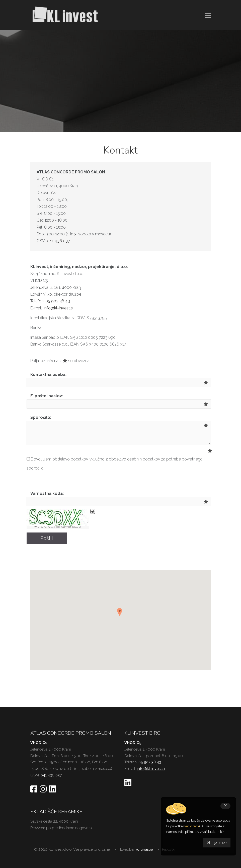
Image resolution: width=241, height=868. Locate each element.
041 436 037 (58, 241)
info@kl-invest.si (59, 308)
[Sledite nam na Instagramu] (43, 789)
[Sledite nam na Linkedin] (52, 789)
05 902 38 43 (58, 301)
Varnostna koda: (47, 493)
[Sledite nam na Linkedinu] (128, 783)
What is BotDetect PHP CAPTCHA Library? (58, 527)
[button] (121, 614)
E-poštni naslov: (47, 396)
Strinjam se (217, 843)
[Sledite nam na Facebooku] (34, 789)
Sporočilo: (41, 417)
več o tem (192, 826)
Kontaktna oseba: (48, 375)
